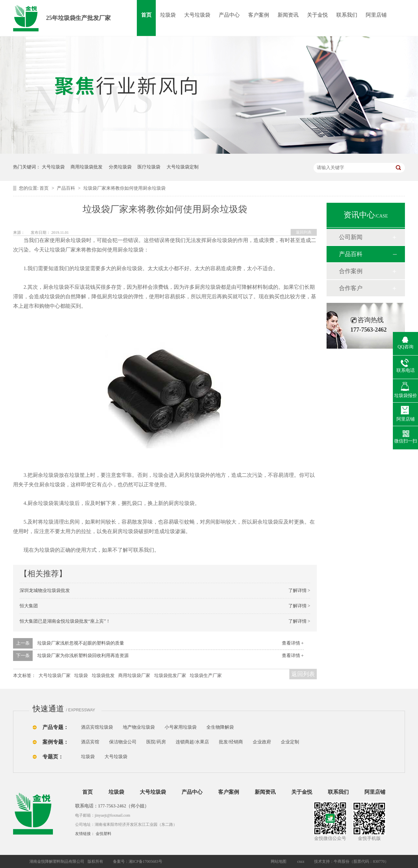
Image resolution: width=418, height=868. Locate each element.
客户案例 (259, 15)
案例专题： (56, 742)
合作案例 (351, 271)
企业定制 (290, 742)
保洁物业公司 (123, 742)
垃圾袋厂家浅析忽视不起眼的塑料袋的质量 (81, 643)
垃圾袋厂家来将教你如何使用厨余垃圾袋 (124, 188)
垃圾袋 (168, 15)
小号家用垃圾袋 (181, 727)
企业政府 (262, 742)
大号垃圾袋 (197, 15)
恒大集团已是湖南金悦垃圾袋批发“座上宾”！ (65, 621)
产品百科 (67, 188)
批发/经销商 (231, 742)
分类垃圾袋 (120, 167)
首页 (146, 15)
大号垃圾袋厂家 (55, 676)
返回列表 (304, 232)
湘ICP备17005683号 (145, 861)
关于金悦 (317, 15)
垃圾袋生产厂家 (206, 676)
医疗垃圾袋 (149, 167)
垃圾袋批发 (103, 676)
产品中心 (229, 15)
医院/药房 (156, 742)
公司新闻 (351, 237)
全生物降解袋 (220, 727)
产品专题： (56, 727)
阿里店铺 (376, 15)
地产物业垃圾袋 (139, 727)
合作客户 (351, 288)
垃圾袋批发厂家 (170, 676)
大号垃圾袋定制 (183, 167)
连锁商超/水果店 (192, 742)
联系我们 (347, 15)
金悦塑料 (104, 834)
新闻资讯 (288, 15)
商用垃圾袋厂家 (134, 676)
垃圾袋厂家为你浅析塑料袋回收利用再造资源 (83, 656)
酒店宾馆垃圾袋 (97, 727)
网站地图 (279, 861)
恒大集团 (29, 606)
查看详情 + (293, 643)
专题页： (53, 757)
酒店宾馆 (90, 742)
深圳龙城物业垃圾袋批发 (45, 590)
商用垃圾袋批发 (87, 167)
